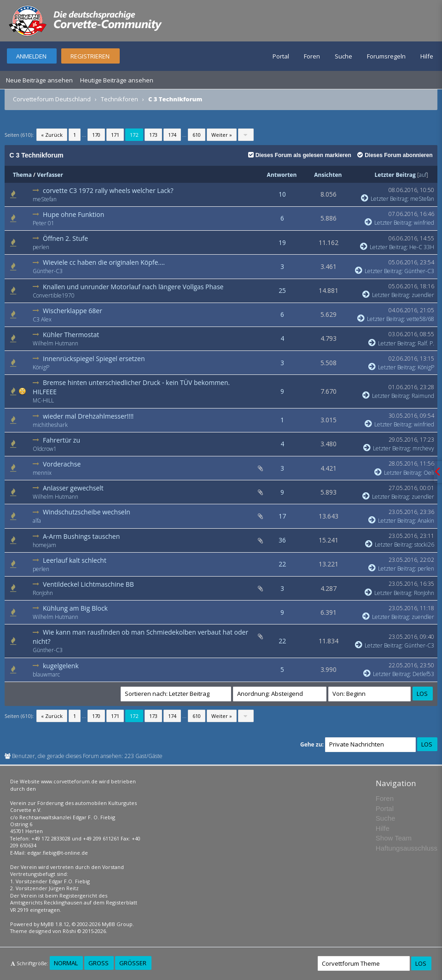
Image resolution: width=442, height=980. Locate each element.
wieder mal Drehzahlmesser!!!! (88, 416)
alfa (37, 521)
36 (282, 540)
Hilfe (427, 56)
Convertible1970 (54, 295)
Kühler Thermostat (71, 335)
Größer (133, 963)
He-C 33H (422, 247)
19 (282, 242)
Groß (99, 963)
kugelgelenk (61, 666)
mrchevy (423, 448)
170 (96, 135)
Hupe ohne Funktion (73, 214)
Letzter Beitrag (395, 175)
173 (153, 135)
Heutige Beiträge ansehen (117, 80)
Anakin (426, 521)
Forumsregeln (386, 56)
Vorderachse (62, 464)
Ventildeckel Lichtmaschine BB (88, 584)
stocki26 (424, 545)
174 (172, 135)
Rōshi (69, 931)
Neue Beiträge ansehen (39, 80)
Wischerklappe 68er (73, 311)
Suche (343, 56)
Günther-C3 (48, 271)
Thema (22, 175)
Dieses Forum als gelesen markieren (300, 155)
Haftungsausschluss (407, 848)
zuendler (423, 295)
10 (282, 194)
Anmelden (31, 56)
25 (282, 290)
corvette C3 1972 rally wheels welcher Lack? (108, 190)
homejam (44, 545)
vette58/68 (420, 319)
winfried (424, 223)
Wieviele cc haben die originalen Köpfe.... (104, 262)
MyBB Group (117, 924)
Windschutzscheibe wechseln (87, 512)
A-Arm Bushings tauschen (81, 536)
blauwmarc (46, 674)
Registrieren (90, 56)
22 (282, 564)
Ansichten (328, 175)
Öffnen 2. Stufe (65, 238)
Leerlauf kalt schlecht (75, 560)
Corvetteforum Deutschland (52, 99)
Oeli (429, 473)
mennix (42, 473)
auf (423, 175)
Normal (66, 963)
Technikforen (119, 99)
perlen (41, 247)
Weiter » (222, 135)
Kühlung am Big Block (75, 608)
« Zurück (52, 135)
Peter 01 (44, 223)
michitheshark (50, 425)
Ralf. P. (426, 343)
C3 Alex (42, 319)
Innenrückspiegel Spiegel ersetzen (94, 359)
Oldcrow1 (45, 449)
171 (115, 135)
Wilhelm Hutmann (55, 343)
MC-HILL (43, 400)
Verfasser (50, 175)
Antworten (282, 175)
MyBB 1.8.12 (55, 924)
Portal (281, 56)
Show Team (394, 838)
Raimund (423, 396)
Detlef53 (423, 674)
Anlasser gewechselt (73, 488)
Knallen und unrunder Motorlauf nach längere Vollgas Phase (133, 287)
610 (197, 135)
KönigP (41, 367)
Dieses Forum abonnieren (395, 155)
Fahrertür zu (61, 440)
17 (282, 516)
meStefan (45, 199)
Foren (312, 56)
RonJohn (43, 593)
